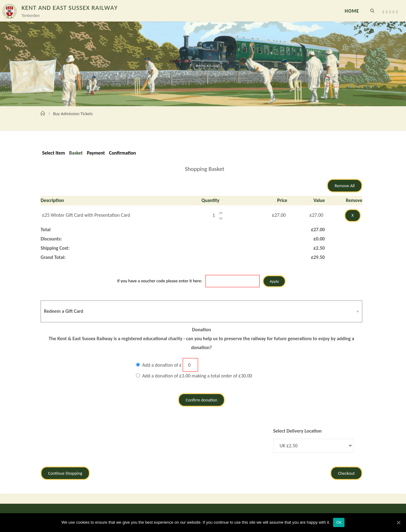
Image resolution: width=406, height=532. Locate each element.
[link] (373, 11)
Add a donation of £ (162, 365)
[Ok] (398, 522)
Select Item (54, 153)
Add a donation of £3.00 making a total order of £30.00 (197, 376)
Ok (339, 522)
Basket (76, 153)
